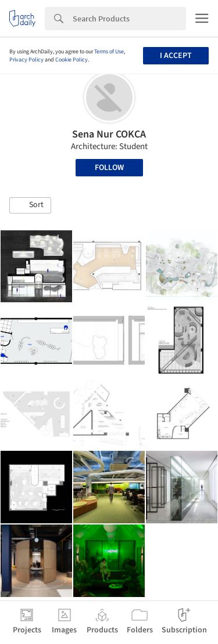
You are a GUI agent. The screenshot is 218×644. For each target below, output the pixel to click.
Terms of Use (109, 52)
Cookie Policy (72, 60)
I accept (176, 56)
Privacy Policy (26, 60)
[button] (30, 205)
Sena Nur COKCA (109, 134)
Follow (109, 168)
